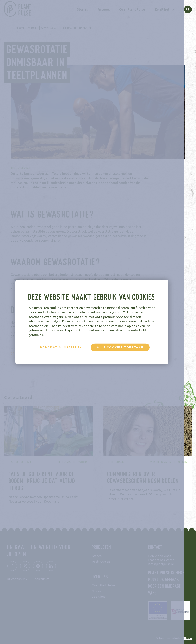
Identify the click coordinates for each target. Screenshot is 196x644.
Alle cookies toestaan (126, 347)
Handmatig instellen (67, 347)
